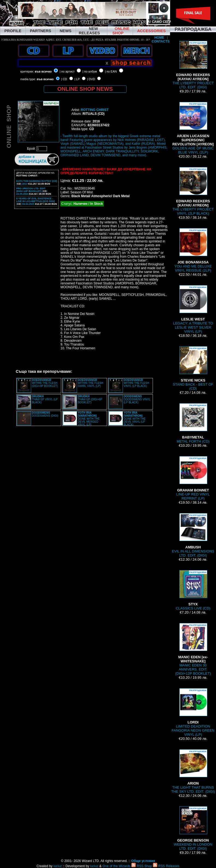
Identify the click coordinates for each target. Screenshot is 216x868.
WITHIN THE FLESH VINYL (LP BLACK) (136, 383)
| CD (64, 79)
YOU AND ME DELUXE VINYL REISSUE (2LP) (193, 250)
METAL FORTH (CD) (193, 423)
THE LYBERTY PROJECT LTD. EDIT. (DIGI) (193, 65)
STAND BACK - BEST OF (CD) (193, 368)
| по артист (67, 71)
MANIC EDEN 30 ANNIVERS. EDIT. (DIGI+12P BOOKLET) (193, 649)
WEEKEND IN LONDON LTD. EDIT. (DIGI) (193, 828)
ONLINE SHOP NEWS (85, 89)
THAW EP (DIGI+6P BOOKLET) (90, 399)
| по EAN (111, 71)
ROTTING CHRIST (94, 110)
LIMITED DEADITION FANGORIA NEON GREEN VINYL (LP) (193, 712)
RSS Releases (166, 866)
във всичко (43, 71)
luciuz (58, 866)
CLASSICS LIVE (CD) (193, 590)
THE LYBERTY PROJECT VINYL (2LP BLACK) (193, 191)
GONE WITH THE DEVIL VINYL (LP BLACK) (135, 419)
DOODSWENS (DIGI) (45, 414)
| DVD (91, 79)
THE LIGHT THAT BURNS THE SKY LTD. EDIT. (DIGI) (193, 771)
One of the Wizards (116, 866)
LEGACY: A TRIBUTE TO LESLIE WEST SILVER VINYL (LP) (193, 309)
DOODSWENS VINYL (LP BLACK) (137, 399)
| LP (77, 79)
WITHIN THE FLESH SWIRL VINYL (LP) (91, 383)
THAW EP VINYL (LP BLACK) (45, 399)
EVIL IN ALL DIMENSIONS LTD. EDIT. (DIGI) (193, 535)
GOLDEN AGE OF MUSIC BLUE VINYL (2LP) (193, 128)
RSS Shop (142, 866)
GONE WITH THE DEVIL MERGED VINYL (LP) (89, 419)
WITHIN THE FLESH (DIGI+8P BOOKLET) (45, 383)
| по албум (90, 71)
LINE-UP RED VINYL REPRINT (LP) (193, 478)
